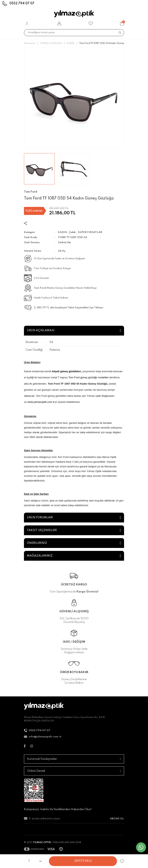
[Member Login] (59, 23)
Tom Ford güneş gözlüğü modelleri (89, 377)
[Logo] (74, 14)
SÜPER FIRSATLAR (90, 232)
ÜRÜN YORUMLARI (40, 518)
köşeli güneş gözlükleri (66, 371)
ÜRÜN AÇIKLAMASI (41, 330)
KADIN (62, 232)
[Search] (74, 33)
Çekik (72, 232)
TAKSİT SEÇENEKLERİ (42, 530)
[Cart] (122, 23)
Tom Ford (40, 288)
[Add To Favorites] (122, 861)
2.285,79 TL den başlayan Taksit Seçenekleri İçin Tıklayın (69, 308)
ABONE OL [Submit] (117, 819)
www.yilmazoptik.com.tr (41, 402)
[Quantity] (35, 861)
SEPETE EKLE (83, 861)
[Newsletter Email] (74, 820)
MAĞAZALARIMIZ (40, 556)
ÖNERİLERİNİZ (37, 543)
